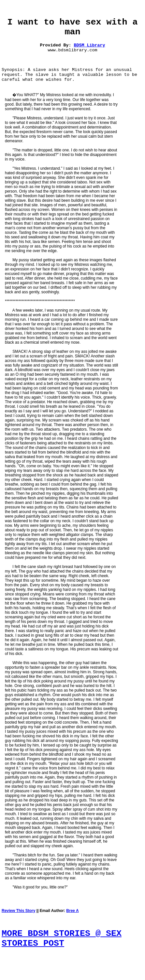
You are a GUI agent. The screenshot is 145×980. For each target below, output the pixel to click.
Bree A (72, 911)
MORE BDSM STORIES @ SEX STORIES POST (62, 938)
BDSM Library (90, 45)
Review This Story (18, 911)
